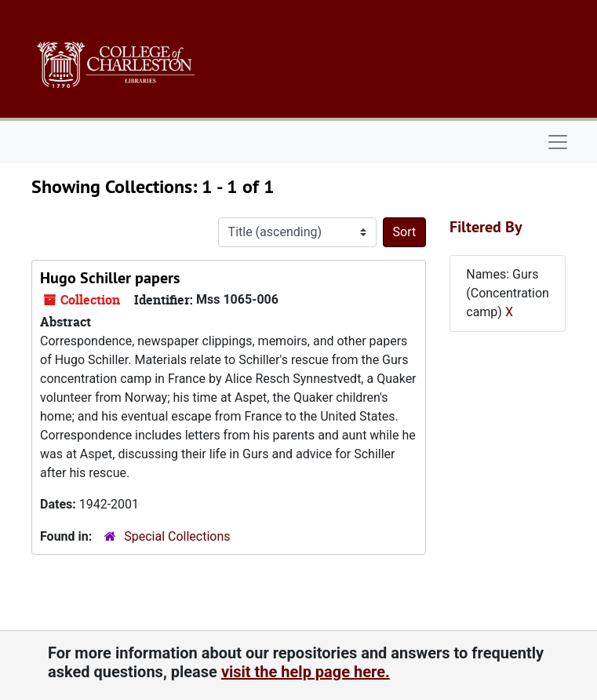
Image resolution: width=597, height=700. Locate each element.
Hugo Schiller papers (110, 278)
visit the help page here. (306, 672)
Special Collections (177, 536)
